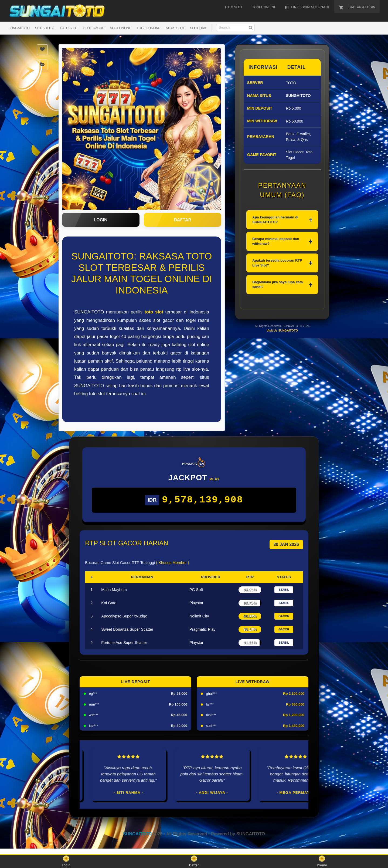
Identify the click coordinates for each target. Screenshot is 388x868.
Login (66, 861)
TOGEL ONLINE (148, 28)
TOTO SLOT (69, 28)
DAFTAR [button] (183, 220)
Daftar (194, 861)
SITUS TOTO (45, 28)
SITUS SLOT (175, 28)
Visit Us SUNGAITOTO (282, 357)
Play (215, 479)
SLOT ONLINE (120, 28)
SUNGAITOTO (19, 28)
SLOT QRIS (199, 28)
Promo (322, 861)
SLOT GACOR (94, 28)
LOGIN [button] (101, 220)
